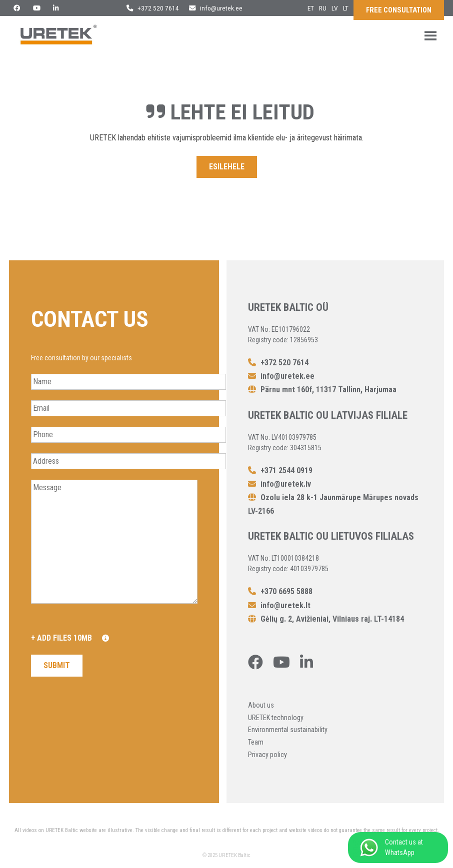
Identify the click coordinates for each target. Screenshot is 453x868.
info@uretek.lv (279, 484)
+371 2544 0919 (280, 470)
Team (256, 742)
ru (323, 8)
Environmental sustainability (288, 730)
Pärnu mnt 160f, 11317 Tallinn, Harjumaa (322, 390)
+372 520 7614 (153, 8)
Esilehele (227, 167)
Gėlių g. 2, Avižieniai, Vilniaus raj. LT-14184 (326, 619)
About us (261, 705)
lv (335, 8)
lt (346, 8)
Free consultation (399, 10)
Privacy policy (267, 755)
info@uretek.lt (279, 605)
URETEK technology (276, 718)
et (311, 8)
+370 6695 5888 (280, 591)
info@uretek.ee (216, 8)
